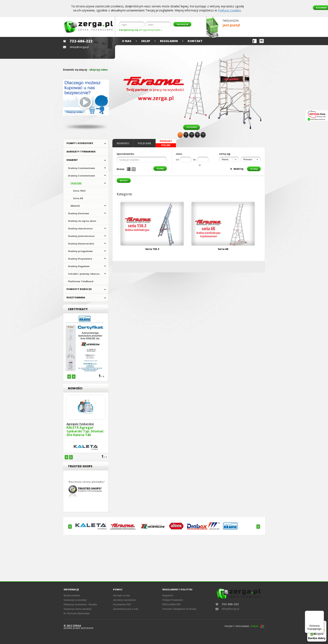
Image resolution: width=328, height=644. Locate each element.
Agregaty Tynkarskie (81, 152)
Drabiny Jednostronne (81, 236)
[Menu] (321, 613)
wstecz (124, 180)
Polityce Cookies (229, 10)
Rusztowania (76, 297)
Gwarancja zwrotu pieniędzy (78, 609)
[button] (129, 91)
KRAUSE (75, 206)
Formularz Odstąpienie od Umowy (179, 609)
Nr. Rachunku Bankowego (77, 613)
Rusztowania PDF (122, 604)
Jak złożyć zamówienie (124, 600)
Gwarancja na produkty (75, 600)
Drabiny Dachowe (79, 213)
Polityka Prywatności (173, 600)
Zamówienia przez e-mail (125, 609)
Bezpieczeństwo (72, 595)
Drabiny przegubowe (80, 251)
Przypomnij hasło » (151, 30)
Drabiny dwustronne (80, 228)
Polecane (144, 143)
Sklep (146, 41)
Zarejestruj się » (130, 30)
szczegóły (192, 127)
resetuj (237, 169)
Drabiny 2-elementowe (81, 168)
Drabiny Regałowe (79, 266)
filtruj (254, 169)
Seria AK (78, 198)
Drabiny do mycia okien (82, 221)
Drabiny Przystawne (80, 259)
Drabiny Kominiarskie (81, 244)
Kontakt (195, 41)
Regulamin (169, 41)
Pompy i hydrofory (80, 143)
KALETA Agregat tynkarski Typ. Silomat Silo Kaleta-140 (85, 431)
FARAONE (76, 183)
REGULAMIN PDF (172, 604)
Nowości (123, 143)
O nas (127, 41)
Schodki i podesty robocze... (85, 274)
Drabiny (72, 160)
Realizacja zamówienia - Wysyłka (80, 604)
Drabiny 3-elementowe (81, 176)
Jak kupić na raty (121, 595)
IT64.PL (254, 626)
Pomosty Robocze (79, 289)
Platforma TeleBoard (81, 281)
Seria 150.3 (79, 191)
